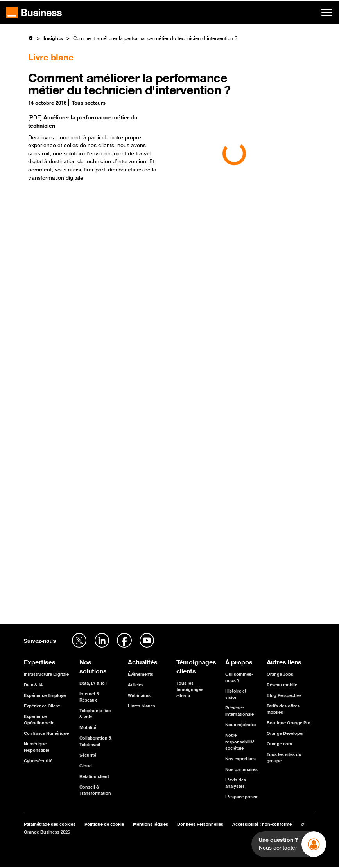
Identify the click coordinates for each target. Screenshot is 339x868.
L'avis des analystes (236, 783)
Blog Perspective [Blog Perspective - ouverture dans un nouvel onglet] (284, 695)
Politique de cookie (104, 824)
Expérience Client (42, 706)
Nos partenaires (241, 769)
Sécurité (88, 755)
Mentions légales (151, 824)
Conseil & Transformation (95, 790)
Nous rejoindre (240, 725)
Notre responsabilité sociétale (240, 741)
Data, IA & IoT (93, 683)
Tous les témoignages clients (190, 689)
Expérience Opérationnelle (39, 719)
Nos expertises (240, 759)
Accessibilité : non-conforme (262, 824)
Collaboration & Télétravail (96, 741)
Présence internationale (239, 711)
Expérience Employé (45, 695)
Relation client (94, 776)
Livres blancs (142, 706)
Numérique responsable (37, 747)
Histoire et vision (236, 694)
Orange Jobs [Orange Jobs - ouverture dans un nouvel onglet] (280, 674)
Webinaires (139, 695)
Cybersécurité (38, 761)
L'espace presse (242, 797)
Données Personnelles (200, 824)
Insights (53, 38)
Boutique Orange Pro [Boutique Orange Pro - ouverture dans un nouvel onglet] (289, 723)
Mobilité (88, 727)
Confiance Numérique (46, 733)
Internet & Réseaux (90, 697)
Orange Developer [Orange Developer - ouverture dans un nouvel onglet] (285, 733)
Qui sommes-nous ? (239, 677)
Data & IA (33, 685)
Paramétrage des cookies (50, 824)
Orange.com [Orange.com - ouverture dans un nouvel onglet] (279, 744)
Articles (136, 685)
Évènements (141, 674)
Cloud (86, 766)
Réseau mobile (282, 685)
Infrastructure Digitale (46, 674)
